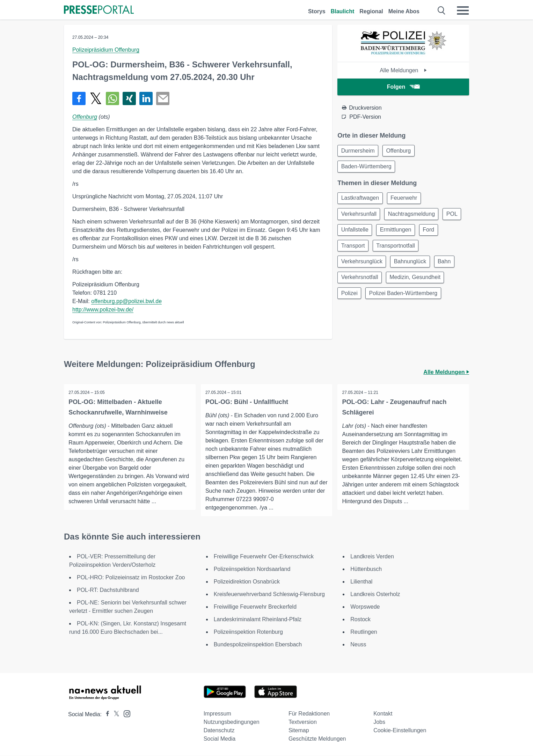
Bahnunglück (413, 267)
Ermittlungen (423, 234)
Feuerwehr (407, 200)
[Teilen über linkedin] (146, 98)
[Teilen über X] (96, 98)
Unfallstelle (380, 234)
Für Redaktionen (309, 714)
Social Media (220, 739)
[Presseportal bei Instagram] (125, 714)
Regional (371, 11)
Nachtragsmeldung (414, 217)
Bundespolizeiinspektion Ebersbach (258, 645)
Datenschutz (219, 731)
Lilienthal (361, 582)
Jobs (379, 722)
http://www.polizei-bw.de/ (103, 310)
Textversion (303, 722)
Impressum (217, 714)
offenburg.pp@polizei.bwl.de (126, 301)
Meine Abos (404, 11)
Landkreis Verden (372, 557)
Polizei (350, 301)
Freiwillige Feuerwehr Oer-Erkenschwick (264, 557)
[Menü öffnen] (463, 10)
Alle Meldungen (403, 70)
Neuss (358, 645)
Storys (317, 11)
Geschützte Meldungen (317, 739)
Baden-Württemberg (367, 168)
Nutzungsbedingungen (232, 722)
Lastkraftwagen (361, 200)
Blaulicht (343, 11)
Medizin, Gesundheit (418, 284)
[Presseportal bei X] (114, 715)
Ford (348, 251)
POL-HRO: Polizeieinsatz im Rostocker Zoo (131, 578)
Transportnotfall (423, 251)
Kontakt (383, 714)
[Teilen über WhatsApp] (112, 98)
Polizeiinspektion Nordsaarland (252, 569)
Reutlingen (364, 632)
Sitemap (299, 731)
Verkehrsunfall (360, 217)
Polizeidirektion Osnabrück (247, 582)
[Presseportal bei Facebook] (105, 715)
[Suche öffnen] (442, 10)
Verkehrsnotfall (360, 284)
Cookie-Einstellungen (400, 731)
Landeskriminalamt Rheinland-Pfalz (258, 620)
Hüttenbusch (366, 569)
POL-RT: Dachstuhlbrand (108, 590)
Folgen (403, 87)
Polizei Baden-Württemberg (406, 301)
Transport (379, 251)
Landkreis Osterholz (375, 594)
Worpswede (365, 607)
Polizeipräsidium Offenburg (106, 50)
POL (348, 234)
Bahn (449, 267)
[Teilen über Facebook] (79, 98)
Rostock (360, 620)
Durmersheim (359, 151)
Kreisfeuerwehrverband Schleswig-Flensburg (269, 594)
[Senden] (163, 98)
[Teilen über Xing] (129, 98)
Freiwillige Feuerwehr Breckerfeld (255, 607)
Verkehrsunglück (363, 267)
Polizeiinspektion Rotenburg (248, 632)
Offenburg (85, 117)
